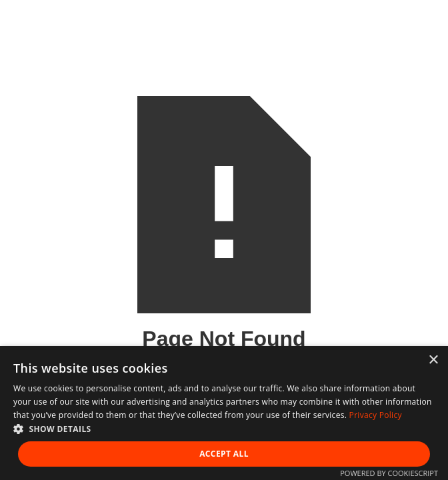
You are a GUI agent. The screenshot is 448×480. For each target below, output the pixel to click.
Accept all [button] (224, 454)
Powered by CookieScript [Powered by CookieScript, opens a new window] (389, 473)
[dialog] (224, 413)
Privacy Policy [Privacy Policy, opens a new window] (376, 415)
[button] (224, 429)
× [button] (433, 360)
